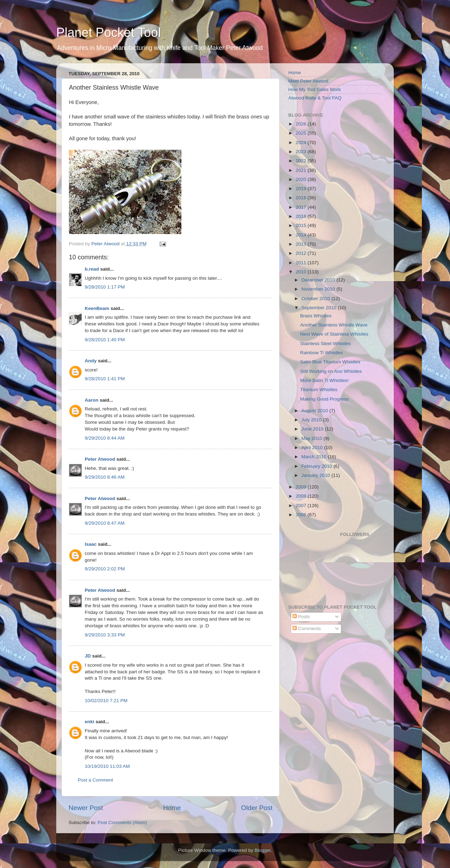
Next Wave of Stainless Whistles (334, 334)
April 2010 (313, 448)
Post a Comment (95, 780)
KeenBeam (97, 308)
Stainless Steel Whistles (326, 344)
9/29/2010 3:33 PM (105, 635)
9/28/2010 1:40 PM (105, 340)
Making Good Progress (324, 399)
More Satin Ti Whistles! (324, 380)
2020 (302, 179)
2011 (302, 263)
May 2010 (312, 438)
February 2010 (317, 466)
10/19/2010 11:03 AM (107, 766)
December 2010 (319, 280)
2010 (302, 272)
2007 (302, 506)
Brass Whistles (316, 316)
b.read (92, 269)
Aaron (92, 400)
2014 (302, 235)
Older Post (257, 808)
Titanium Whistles (319, 390)
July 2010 (312, 420)
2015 (302, 225)
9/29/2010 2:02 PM (105, 569)
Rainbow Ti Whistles (322, 353)
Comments (307, 629)
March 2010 (314, 457)
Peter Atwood (100, 459)
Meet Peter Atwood (308, 81)
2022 (302, 161)
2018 (302, 198)
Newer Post (86, 808)
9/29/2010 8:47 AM (105, 523)
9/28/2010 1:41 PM (105, 379)
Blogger (263, 850)
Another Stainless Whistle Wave (334, 325)
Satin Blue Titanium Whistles (330, 362)
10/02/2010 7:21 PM (106, 701)
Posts (301, 617)
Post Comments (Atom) (122, 822)
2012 (302, 253)
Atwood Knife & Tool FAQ (315, 98)
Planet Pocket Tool (109, 33)
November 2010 (319, 289)
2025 (302, 133)
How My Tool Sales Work (315, 89)
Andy (91, 361)
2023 (302, 152)
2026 (302, 124)
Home (172, 808)
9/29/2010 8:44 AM (105, 438)
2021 (302, 170)
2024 (302, 142)
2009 (302, 487)
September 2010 (320, 308)
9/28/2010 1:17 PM (105, 287)
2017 (302, 207)
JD (88, 656)
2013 (302, 244)
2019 (302, 189)
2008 (302, 496)
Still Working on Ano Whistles (331, 371)
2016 (302, 216)
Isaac (91, 544)
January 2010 (316, 475)
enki (89, 722)
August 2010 (315, 411)
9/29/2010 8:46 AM (105, 477)
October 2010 (316, 299)
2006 (302, 515)
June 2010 (313, 429)
